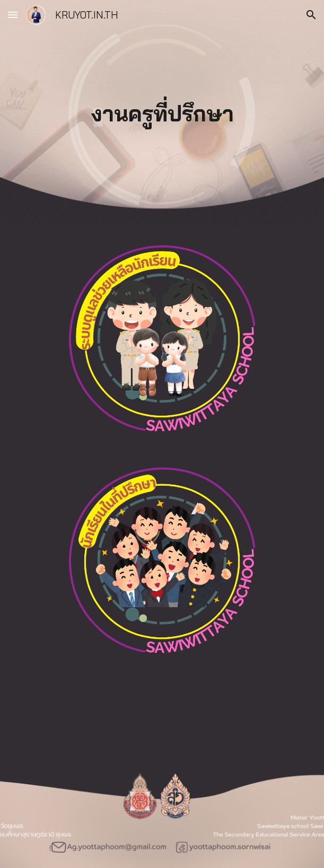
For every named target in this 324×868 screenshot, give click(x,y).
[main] (162, 114)
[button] (13, 15)
